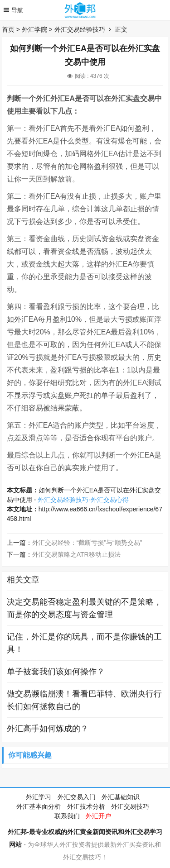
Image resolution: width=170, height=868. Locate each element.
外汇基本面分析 (39, 806)
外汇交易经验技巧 (80, 29)
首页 (8, 29)
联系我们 (67, 816)
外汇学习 (39, 797)
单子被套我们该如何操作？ (56, 672)
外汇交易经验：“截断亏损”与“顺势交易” (87, 543)
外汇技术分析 (86, 806)
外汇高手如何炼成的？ (48, 729)
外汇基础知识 (121, 797)
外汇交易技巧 (130, 806)
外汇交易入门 (77, 797)
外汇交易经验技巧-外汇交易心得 (83, 500)
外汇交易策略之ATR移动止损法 (76, 554)
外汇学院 (34, 29)
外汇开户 (98, 816)
